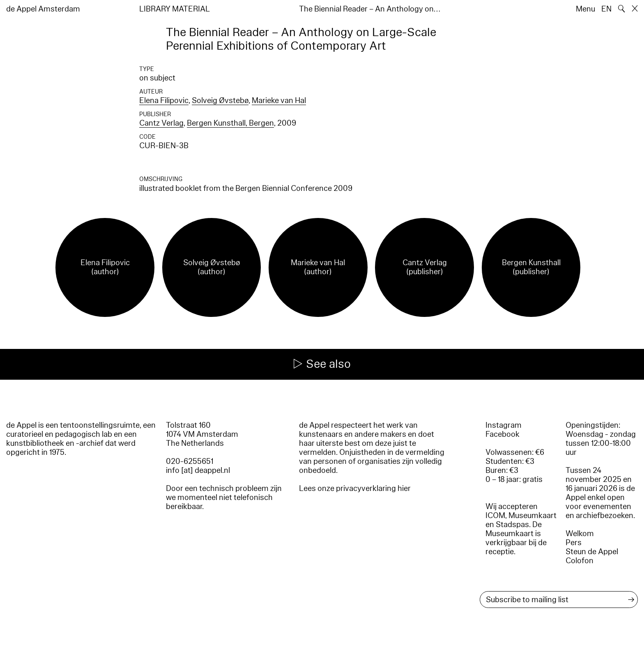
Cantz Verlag (161, 123)
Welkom (580, 534)
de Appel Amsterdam (43, 9)
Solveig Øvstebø (220, 101)
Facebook (503, 434)
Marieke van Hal (279, 101)
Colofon (580, 561)
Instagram (504, 425)
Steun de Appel (592, 552)
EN (606, 9)
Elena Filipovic (164, 101)
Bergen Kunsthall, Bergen (230, 123)
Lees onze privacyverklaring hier (355, 488)
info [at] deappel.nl (198, 470)
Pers (574, 543)
